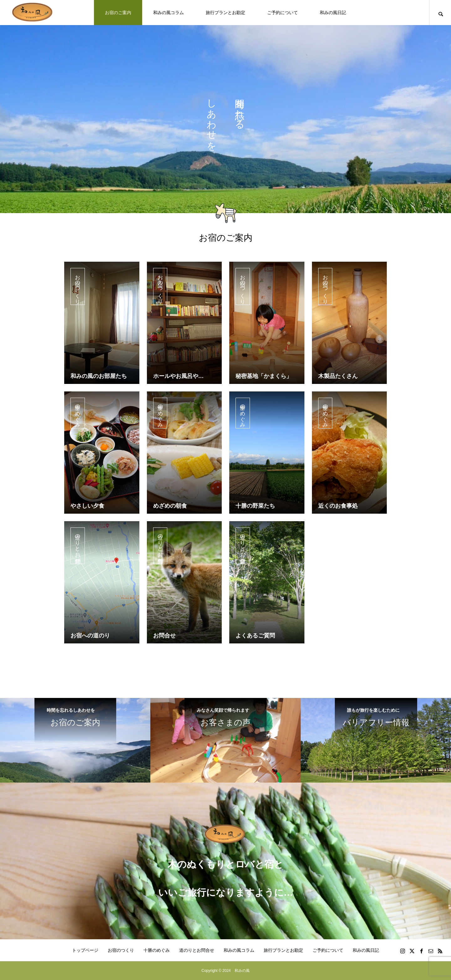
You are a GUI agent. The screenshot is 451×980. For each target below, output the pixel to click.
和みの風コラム (168, 13)
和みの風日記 (333, 13)
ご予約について (283, 13)
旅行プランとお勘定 (225, 13)
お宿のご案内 (118, 13)
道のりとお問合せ (78, 547)
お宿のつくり (78, 288)
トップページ (85, 950)
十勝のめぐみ (78, 414)
